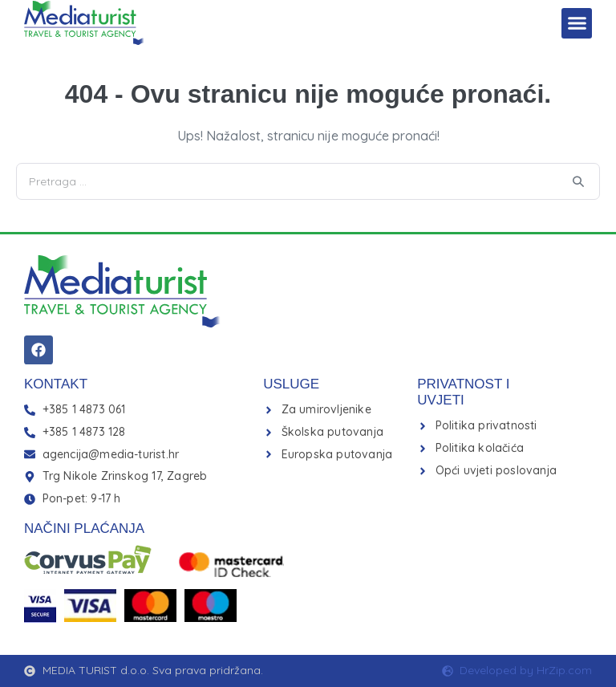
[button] (577, 23)
